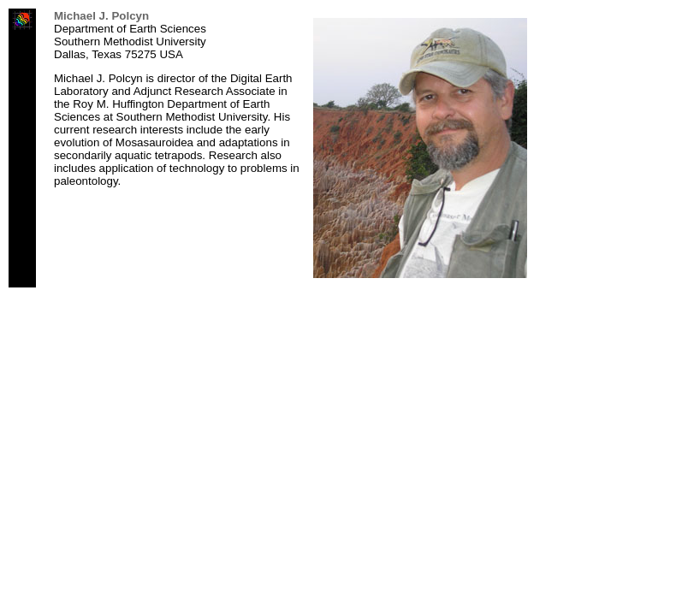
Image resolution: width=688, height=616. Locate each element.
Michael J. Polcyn (101, 16)
